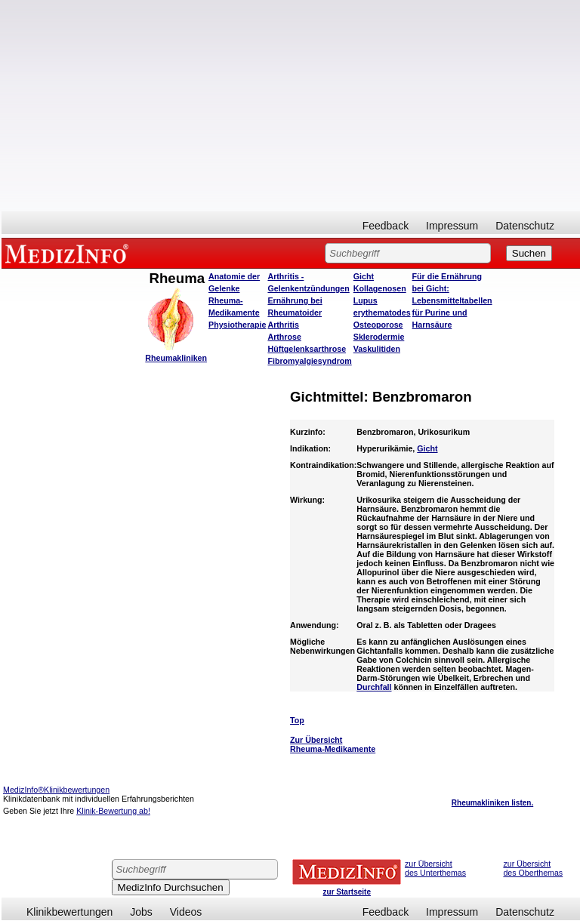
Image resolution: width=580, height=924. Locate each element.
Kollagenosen (380, 288)
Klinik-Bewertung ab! (113, 811)
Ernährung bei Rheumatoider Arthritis (295, 313)
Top (297, 720)
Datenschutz (525, 226)
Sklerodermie (379, 337)
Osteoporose (378, 325)
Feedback (386, 226)
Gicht (364, 276)
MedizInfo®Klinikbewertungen (56, 790)
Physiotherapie (237, 325)
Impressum (452, 226)
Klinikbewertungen (69, 912)
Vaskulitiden (377, 349)
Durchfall (374, 687)
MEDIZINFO (69, 253)
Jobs (141, 912)
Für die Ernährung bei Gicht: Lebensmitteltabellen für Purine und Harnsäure (452, 300)
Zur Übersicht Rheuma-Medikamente (333, 744)
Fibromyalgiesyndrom (309, 361)
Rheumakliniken (176, 358)
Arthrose (284, 337)
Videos (186, 912)
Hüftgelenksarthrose (307, 349)
